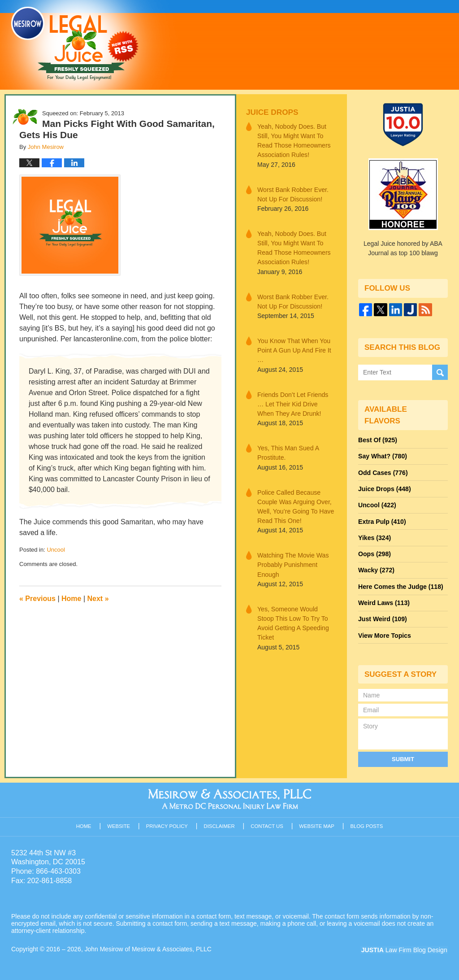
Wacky (376, 569)
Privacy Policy (167, 824)
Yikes (375, 537)
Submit (403, 757)
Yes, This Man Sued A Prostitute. (288, 451)
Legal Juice (75, 44)
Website (119, 824)
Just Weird (382, 618)
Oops (374, 553)
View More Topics (384, 634)
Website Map (317, 824)
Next (98, 599)
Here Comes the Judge (400, 585)
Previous (37, 599)
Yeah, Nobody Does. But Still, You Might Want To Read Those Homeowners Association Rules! (294, 141)
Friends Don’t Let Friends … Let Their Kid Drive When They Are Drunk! (296, 403)
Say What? (382, 456)
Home (71, 599)
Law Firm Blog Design (405, 948)
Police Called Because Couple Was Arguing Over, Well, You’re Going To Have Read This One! (295, 505)
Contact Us (267, 824)
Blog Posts (367, 824)
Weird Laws (384, 601)
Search (440, 372)
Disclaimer (219, 824)
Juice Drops (272, 112)
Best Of (377, 440)
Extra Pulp (382, 521)
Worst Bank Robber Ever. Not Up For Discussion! (293, 194)
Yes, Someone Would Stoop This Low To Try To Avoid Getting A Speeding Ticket (296, 616)
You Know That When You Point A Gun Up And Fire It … (294, 349)
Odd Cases (383, 472)
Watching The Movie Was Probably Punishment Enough (293, 563)
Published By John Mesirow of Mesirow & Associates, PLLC (335, 44)
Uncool (56, 550)
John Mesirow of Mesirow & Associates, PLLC (149, 947)
